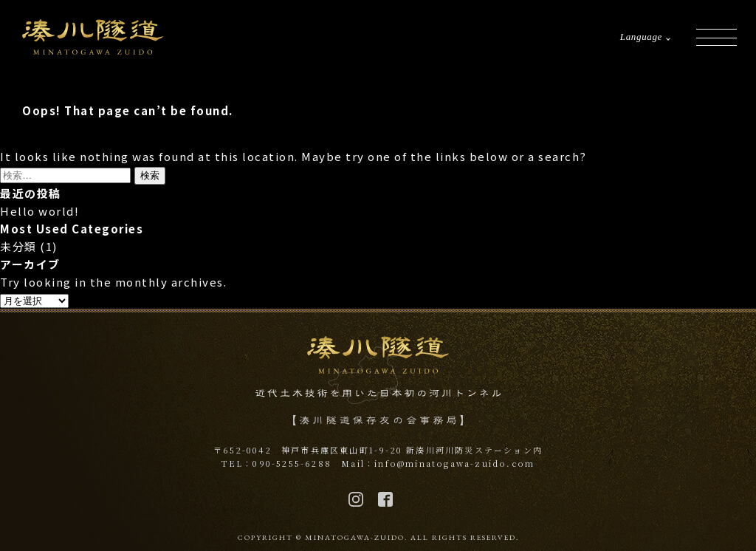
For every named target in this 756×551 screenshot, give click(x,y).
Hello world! (39, 211)
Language (641, 37)
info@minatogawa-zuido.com (454, 463)
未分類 (18, 246)
